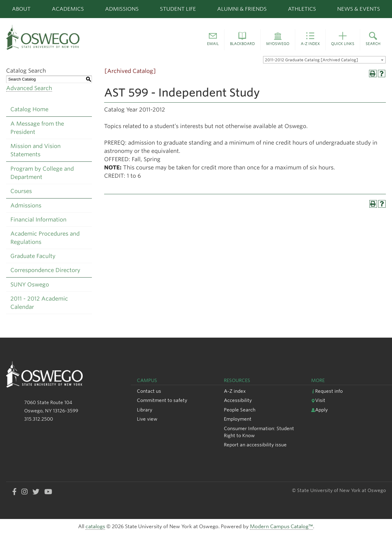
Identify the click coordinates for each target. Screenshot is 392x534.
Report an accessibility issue (255, 445)
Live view (147, 419)
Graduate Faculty (33, 256)
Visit (318, 400)
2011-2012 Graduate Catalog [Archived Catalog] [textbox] (311, 60)
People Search (240, 410)
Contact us (149, 391)
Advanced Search (29, 88)
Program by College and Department (42, 173)
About (21, 9)
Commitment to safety (162, 400)
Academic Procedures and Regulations (45, 238)
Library (145, 410)
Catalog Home (29, 109)
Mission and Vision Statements (36, 150)
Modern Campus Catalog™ (281, 526)
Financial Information (38, 220)
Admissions (122, 9)
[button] (213, 40)
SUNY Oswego (30, 284)
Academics (68, 9)
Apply (319, 410)
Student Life (178, 9)
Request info (327, 391)
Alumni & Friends (242, 9)
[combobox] (324, 60)
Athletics (302, 9)
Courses (21, 191)
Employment (238, 419)
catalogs (95, 526)
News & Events (359, 9)
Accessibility (238, 400)
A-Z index (235, 391)
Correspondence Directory (45, 270)
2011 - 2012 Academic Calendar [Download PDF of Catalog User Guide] (39, 303)
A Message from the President (37, 128)
